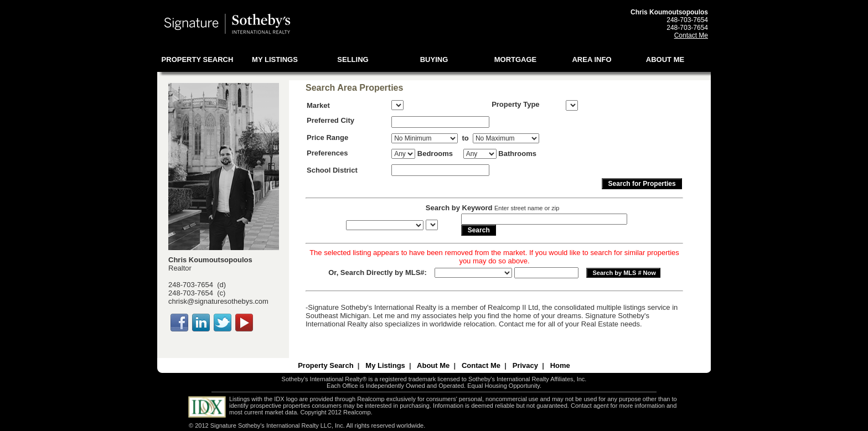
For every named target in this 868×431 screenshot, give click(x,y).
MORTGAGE (516, 59)
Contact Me (691, 35)
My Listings (385, 365)
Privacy (525, 365)
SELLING (353, 59)
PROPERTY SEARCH (198, 59)
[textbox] (440, 122)
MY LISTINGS (275, 59)
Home (560, 365)
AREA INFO (591, 59)
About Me (433, 365)
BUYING (434, 59)
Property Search (325, 365)
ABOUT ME (665, 59)
